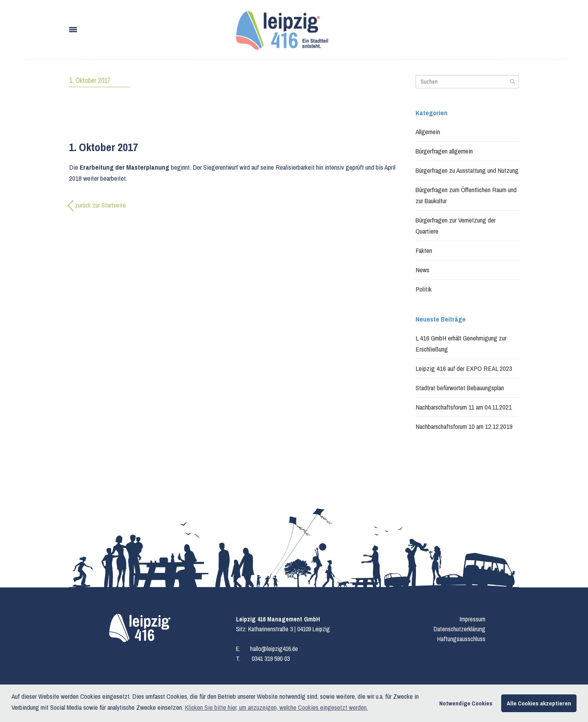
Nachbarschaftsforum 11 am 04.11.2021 (464, 407)
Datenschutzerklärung (460, 629)
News (422, 270)
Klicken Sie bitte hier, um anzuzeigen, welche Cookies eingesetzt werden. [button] (276, 707)
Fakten (424, 250)
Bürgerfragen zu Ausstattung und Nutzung (467, 170)
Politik (424, 289)
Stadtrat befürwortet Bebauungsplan (460, 388)
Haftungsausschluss (461, 639)
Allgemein (428, 132)
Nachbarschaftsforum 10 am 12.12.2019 (464, 426)
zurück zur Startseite (100, 205)
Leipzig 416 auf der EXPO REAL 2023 (464, 368)
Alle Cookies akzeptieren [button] (539, 703)
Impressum (473, 619)
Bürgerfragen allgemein (444, 151)
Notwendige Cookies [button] (466, 703)
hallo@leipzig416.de (274, 649)
